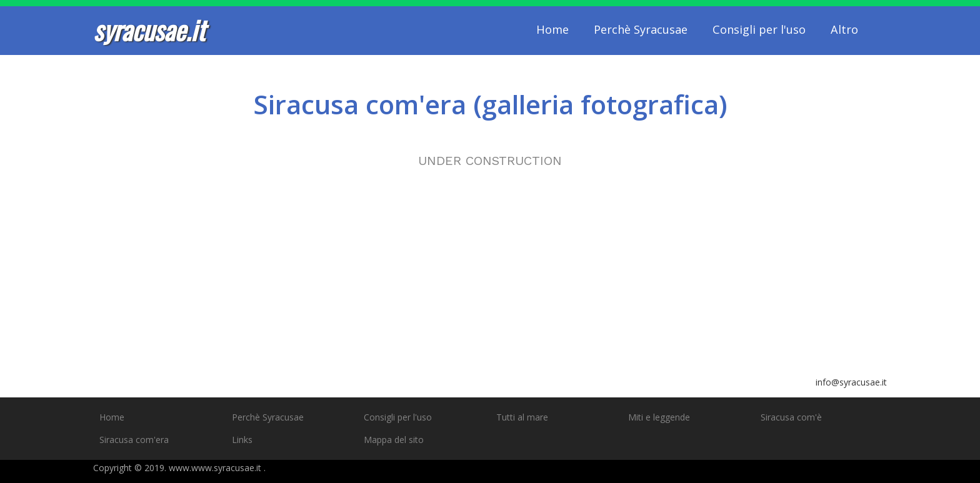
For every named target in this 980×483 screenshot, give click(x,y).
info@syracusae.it (851, 382)
